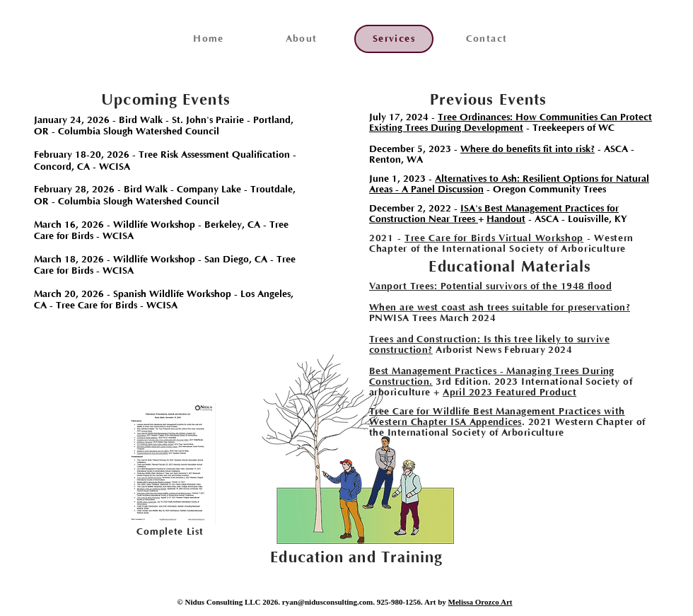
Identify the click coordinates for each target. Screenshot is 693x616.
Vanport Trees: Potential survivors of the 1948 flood (490, 286)
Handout (506, 219)
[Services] (394, 39)
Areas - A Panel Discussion (426, 190)
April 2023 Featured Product (509, 393)
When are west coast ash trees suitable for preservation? (500, 308)
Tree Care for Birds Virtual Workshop (494, 238)
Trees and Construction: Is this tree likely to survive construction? (489, 345)
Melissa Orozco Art (481, 602)
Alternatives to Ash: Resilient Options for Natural (542, 179)
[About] (301, 39)
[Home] (209, 39)
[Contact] (487, 39)
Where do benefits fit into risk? (528, 149)
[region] (168, 464)
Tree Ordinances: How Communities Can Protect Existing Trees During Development (511, 123)
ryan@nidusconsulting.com (328, 602)
